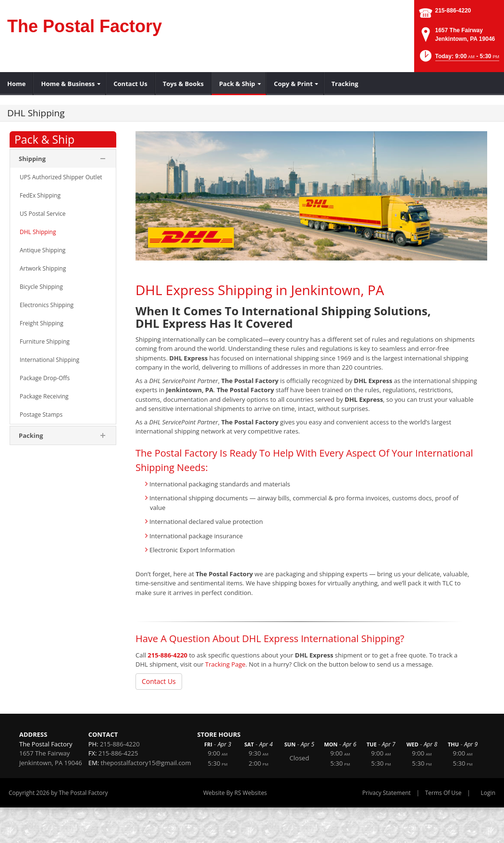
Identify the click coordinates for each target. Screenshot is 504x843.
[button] (459, 59)
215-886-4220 (453, 11)
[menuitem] (17, 84)
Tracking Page (225, 664)
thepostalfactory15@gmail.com (146, 763)
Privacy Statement (387, 793)
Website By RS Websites (235, 793)
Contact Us (159, 681)
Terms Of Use (443, 793)
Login (488, 793)
